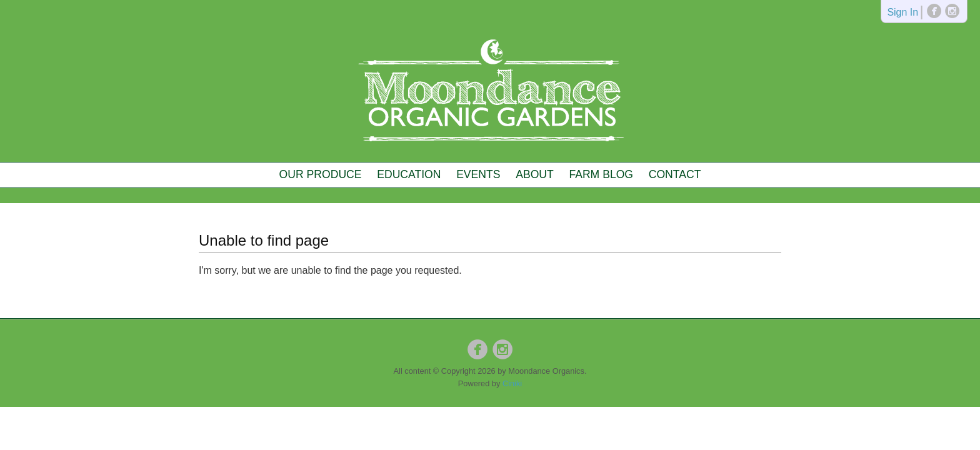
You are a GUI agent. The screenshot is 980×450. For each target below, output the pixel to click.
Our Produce (321, 174)
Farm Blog (601, 174)
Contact (675, 174)
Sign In (902, 13)
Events (478, 174)
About (535, 174)
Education (409, 174)
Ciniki (512, 383)
